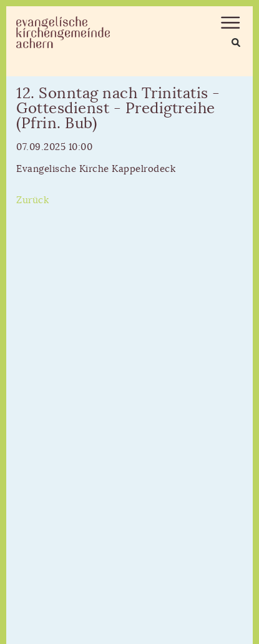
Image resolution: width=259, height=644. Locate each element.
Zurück (32, 200)
